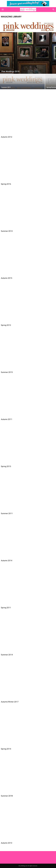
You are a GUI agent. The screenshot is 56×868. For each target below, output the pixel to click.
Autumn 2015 (7, 278)
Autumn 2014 (7, 561)
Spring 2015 (6, 466)
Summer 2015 (7, 372)
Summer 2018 (7, 796)
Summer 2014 (7, 655)
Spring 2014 (6, 749)
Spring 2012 (6, 325)
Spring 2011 (6, 608)
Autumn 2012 (7, 137)
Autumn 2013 (7, 843)
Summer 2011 (7, 513)
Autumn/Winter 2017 (10, 702)
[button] (53, 10)
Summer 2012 (7, 231)
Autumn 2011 (7, 419)
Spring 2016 (6, 184)
